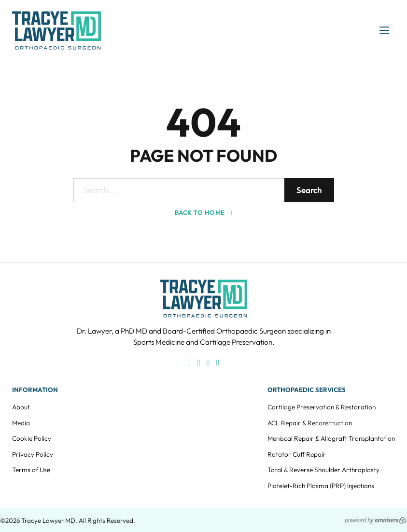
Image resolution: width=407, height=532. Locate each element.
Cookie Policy (32, 438)
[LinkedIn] (218, 363)
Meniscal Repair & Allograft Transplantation (331, 438)
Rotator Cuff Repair (297, 454)
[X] (208, 363)
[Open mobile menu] (384, 30)
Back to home (203, 212)
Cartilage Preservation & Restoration (322, 407)
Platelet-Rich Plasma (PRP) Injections (321, 486)
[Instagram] (199, 363)
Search (309, 190)
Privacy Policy (33, 454)
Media (21, 423)
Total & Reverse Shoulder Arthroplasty (323, 470)
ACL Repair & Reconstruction (310, 423)
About (21, 407)
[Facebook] (189, 363)
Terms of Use (31, 470)
